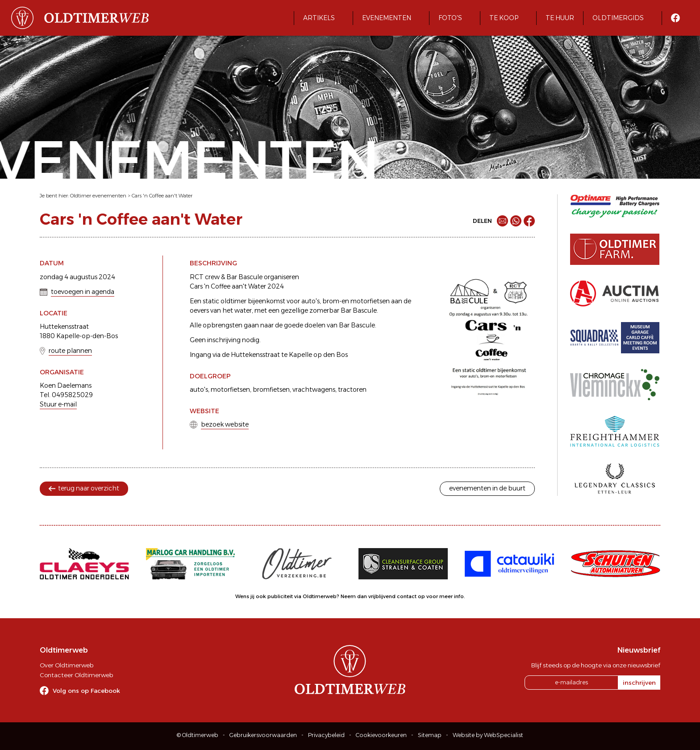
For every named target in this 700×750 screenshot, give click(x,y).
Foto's (450, 18)
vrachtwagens (314, 390)
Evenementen (387, 18)
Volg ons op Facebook (86, 691)
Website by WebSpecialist (488, 735)
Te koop (504, 18)
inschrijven (639, 683)
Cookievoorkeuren (381, 735)
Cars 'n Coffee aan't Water (162, 196)
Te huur (560, 18)
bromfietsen (271, 390)
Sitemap (430, 735)
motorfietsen (230, 390)
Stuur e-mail (58, 404)
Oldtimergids (618, 18)
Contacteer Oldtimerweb (76, 675)
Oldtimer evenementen (98, 196)
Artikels (319, 18)
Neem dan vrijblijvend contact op (383, 596)
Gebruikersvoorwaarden (263, 735)
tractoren (352, 390)
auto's (199, 390)
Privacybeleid (326, 735)
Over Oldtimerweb (67, 665)
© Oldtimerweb (198, 735)
